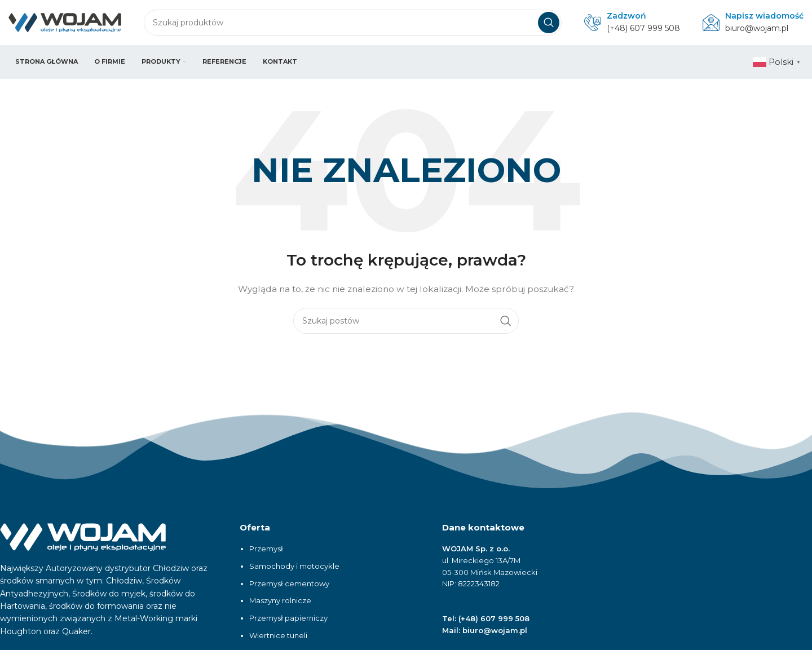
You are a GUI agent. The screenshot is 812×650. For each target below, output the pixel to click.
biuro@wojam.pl (757, 28)
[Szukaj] (353, 23)
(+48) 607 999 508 (643, 28)
